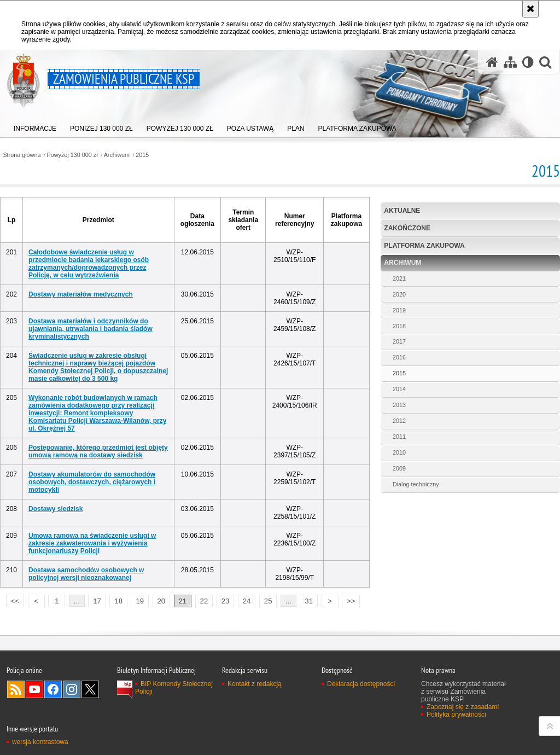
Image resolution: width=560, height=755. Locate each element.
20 (161, 601)
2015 (142, 155)
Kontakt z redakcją (255, 684)
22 (204, 601)
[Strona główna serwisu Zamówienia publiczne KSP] (492, 62)
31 (309, 601)
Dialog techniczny (416, 484)
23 (226, 601)
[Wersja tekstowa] (528, 62)
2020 (399, 294)
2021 (399, 278)
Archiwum (117, 155)
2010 (399, 452)
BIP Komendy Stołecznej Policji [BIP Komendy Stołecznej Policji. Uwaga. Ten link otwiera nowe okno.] (174, 688)
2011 (399, 437)
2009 (399, 468)
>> (348, 600)
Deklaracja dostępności (361, 684)
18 (118, 601)
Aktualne (402, 211)
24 (247, 601)
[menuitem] (35, 126)
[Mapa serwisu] (510, 62)
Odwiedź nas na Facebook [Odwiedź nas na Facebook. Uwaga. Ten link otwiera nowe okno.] (53, 689)
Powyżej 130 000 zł (72, 155)
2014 (399, 389)
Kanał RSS (16, 689)
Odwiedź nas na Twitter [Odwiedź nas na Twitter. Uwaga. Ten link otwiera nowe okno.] (90, 689)
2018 (399, 326)
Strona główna (22, 155)
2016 (399, 357)
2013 (399, 405)
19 (140, 601)
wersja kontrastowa (40, 742)
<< (13, 600)
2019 (399, 310)
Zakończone (407, 228)
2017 (399, 341)
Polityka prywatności (456, 715)
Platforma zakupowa (424, 246)
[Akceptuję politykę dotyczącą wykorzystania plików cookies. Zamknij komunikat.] (530, 9)
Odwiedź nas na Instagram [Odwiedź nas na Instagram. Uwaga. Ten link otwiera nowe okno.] (72, 689)
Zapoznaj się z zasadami (463, 707)
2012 (399, 421)
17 (97, 601)
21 (183, 601)
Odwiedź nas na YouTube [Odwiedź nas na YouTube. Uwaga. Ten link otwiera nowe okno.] (34, 689)
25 (268, 601)
